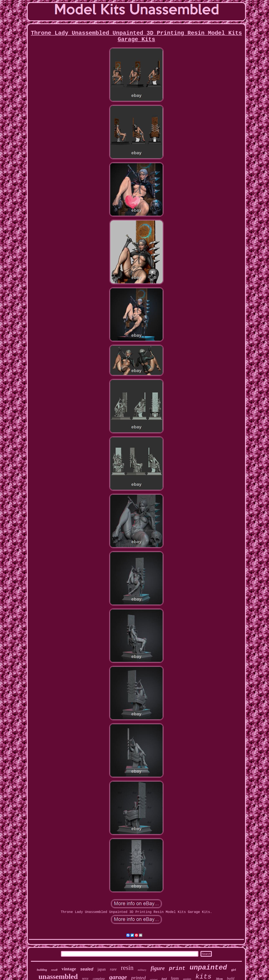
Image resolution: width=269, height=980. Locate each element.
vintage (69, 969)
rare (113, 969)
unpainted (208, 968)
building (42, 970)
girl (234, 970)
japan (102, 969)
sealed (87, 969)
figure (158, 968)
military (142, 970)
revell (54, 970)
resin (127, 968)
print (177, 968)
